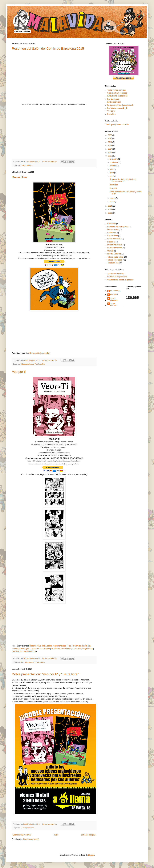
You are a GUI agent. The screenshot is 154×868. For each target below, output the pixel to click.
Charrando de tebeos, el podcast (120, 280)
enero (113, 202)
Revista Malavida (114, 254)
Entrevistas (112, 233)
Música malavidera (115, 245)
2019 (110, 142)
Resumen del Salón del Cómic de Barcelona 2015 (48, 49)
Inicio (56, 835)
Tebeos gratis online (115, 257)
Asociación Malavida (115, 274)
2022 (110, 135)
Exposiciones (113, 236)
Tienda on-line (40, 364)
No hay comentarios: (50, 162)
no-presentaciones (27, 828)
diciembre (114, 159)
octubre (113, 166)
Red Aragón (17, 651)
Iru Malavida (115, 291)
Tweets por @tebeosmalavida (117, 125)
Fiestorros (111, 242)
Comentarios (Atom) (31, 839)
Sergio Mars (87, 648)
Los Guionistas (113, 99)
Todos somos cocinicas (116, 90)
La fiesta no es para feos (117, 277)
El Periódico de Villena (61, 648)
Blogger (91, 855)
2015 (110, 156)
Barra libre (19, 177)
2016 (110, 152)
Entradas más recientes (22, 835)
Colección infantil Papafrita (118, 227)
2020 (110, 139)
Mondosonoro (30, 651)
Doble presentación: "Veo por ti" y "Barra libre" (45, 674)
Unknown (114, 295)
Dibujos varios (113, 230)
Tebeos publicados (27, 364)
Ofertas (110, 251)
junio (112, 173)
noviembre (114, 162)
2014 (110, 206)
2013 (110, 210)
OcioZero (77, 648)
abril (112, 176)
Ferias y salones (26, 165)
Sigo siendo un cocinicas (117, 93)
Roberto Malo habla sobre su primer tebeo (48, 646)
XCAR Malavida (114, 299)
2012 (110, 213)
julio (112, 169)
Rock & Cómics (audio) (39, 353)
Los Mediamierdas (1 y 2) (117, 108)
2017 (110, 149)
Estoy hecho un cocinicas (117, 96)
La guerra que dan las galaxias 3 (120, 105)
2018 (110, 146)
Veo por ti (19, 372)
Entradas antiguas (88, 835)
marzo (113, 198)
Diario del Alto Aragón (40, 648)
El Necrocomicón (114, 102)
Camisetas (112, 224)
